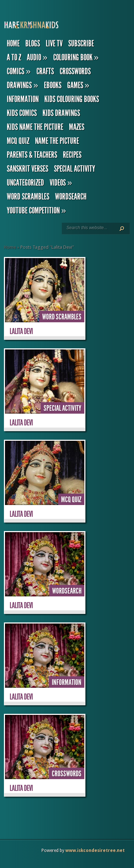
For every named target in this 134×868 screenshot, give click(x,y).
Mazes (77, 127)
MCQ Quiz (18, 141)
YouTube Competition (36, 211)
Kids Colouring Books (72, 99)
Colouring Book (76, 57)
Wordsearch (71, 197)
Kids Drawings (61, 113)
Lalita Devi (21, 331)
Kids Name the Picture (35, 127)
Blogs (33, 44)
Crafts (45, 71)
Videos (61, 183)
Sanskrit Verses (28, 169)
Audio (37, 57)
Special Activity (75, 169)
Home (13, 44)
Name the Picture (57, 141)
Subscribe (81, 44)
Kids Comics (22, 113)
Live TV (54, 44)
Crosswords (75, 71)
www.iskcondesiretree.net (95, 851)
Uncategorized (25, 183)
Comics (19, 71)
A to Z (14, 57)
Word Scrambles (28, 197)
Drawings (22, 85)
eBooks (53, 85)
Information (23, 99)
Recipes (72, 155)
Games (78, 85)
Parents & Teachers (32, 155)
